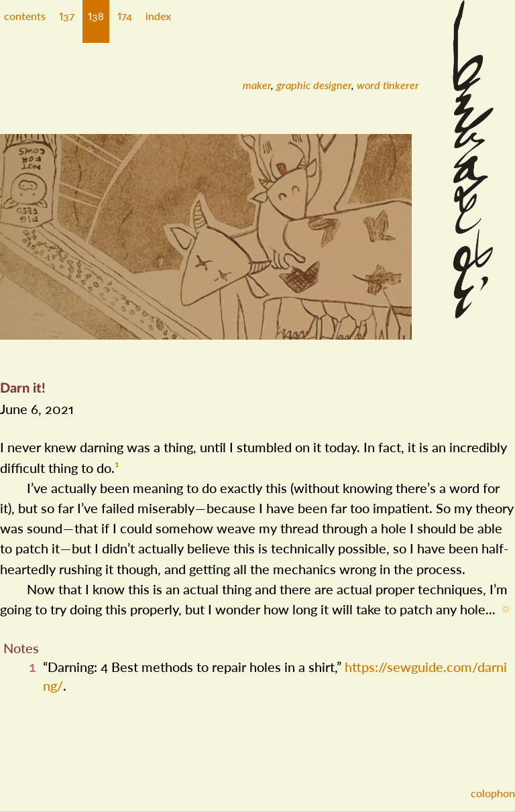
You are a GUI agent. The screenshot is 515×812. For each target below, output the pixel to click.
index (158, 16)
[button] (67, 21)
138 (96, 16)
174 (125, 16)
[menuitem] (257, 85)
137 (67, 16)
